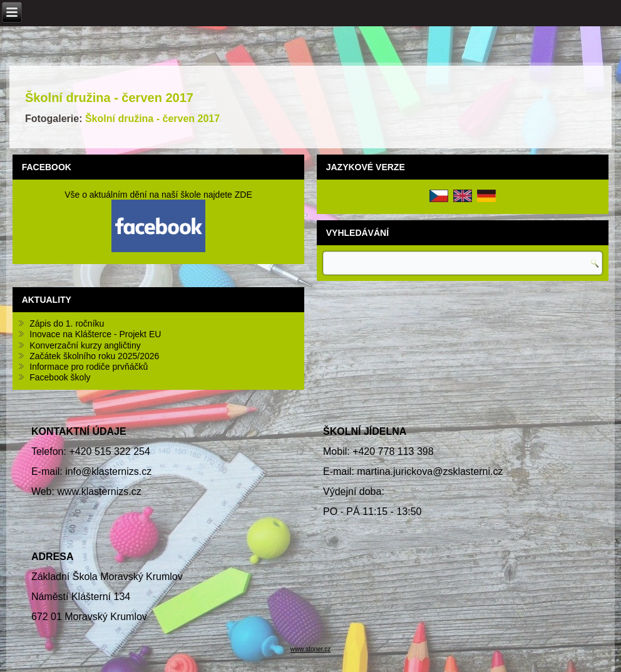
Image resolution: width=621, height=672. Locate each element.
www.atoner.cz (310, 649)
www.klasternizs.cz (99, 491)
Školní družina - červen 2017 (109, 98)
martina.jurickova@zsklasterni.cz (430, 471)
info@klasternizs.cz (108, 471)
